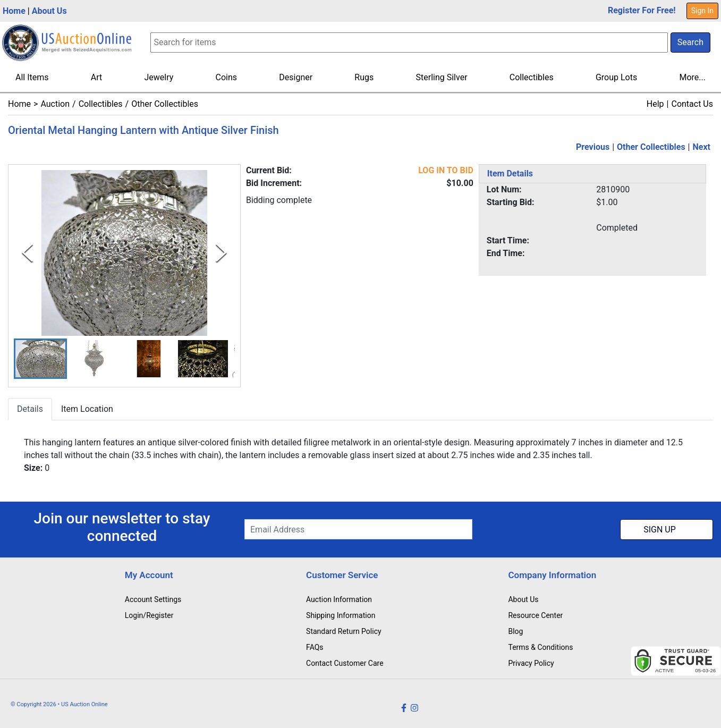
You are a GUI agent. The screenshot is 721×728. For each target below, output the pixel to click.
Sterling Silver (442, 77)
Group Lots (616, 77)
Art (96, 77)
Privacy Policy (531, 663)
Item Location (87, 409)
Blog (515, 631)
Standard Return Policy (344, 631)
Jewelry (159, 77)
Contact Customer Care (345, 663)
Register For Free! (642, 10)
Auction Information (339, 599)
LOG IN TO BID (446, 170)
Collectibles (532, 77)
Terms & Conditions (540, 647)
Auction (55, 104)
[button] (40, 359)
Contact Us (692, 104)
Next (702, 147)
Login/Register (149, 615)
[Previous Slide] (27, 253)
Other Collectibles (165, 104)
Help (655, 104)
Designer (296, 77)
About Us (49, 11)
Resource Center (535, 615)
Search (690, 42)
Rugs (364, 77)
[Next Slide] (221, 253)
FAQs (315, 647)
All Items (32, 77)
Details (30, 409)
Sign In (702, 11)
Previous (593, 147)
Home (14, 11)
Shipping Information (341, 615)
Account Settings (153, 599)
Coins (227, 77)
